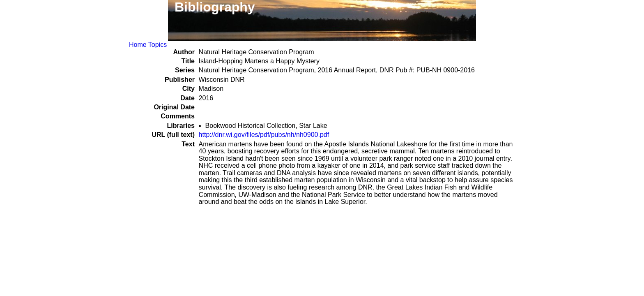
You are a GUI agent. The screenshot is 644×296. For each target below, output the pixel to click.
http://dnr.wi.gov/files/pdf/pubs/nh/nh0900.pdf (264, 135)
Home (138, 45)
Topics (158, 45)
